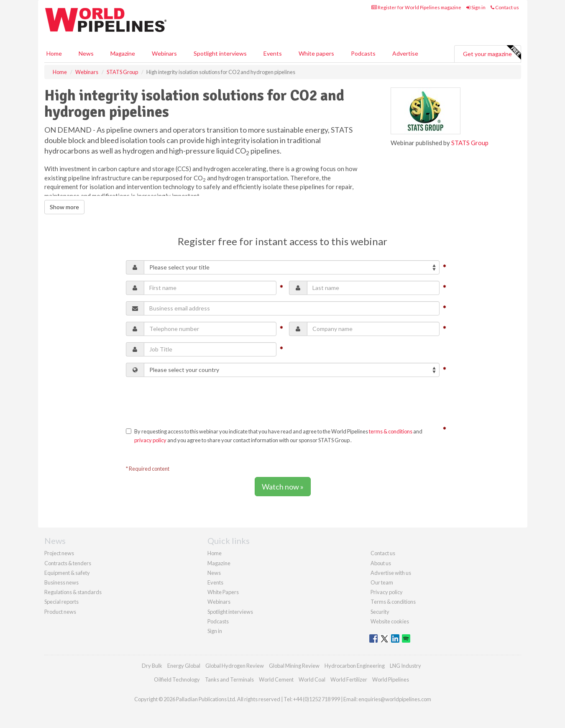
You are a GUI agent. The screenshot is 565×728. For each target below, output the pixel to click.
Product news (60, 612)
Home (54, 53)
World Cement (276, 679)
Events (273, 53)
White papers (316, 53)
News (214, 573)
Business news (61, 582)
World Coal (312, 679)
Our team (382, 582)
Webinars (164, 53)
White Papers (223, 592)
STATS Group (470, 143)
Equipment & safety (67, 573)
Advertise (405, 53)
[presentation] (189, 400)
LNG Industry (405, 666)
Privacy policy (387, 592)
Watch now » (283, 487)
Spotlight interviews (220, 53)
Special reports (61, 602)
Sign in (476, 7)
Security (380, 612)
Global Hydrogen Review (235, 666)
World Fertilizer (349, 679)
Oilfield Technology (177, 679)
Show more (64, 207)
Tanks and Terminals (229, 679)
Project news (59, 553)
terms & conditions (391, 431)
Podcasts (363, 53)
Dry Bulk (152, 666)
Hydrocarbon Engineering (355, 666)
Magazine (123, 53)
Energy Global (184, 666)
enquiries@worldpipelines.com (395, 699)
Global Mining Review (294, 666)
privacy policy (150, 440)
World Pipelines (391, 679)
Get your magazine (492, 53)
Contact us (505, 7)
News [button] (86, 53)
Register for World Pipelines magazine (416, 7)
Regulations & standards (73, 592)
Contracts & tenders (68, 563)
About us (381, 563)
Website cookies (390, 621)
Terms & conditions (393, 602)
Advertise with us (391, 573)
